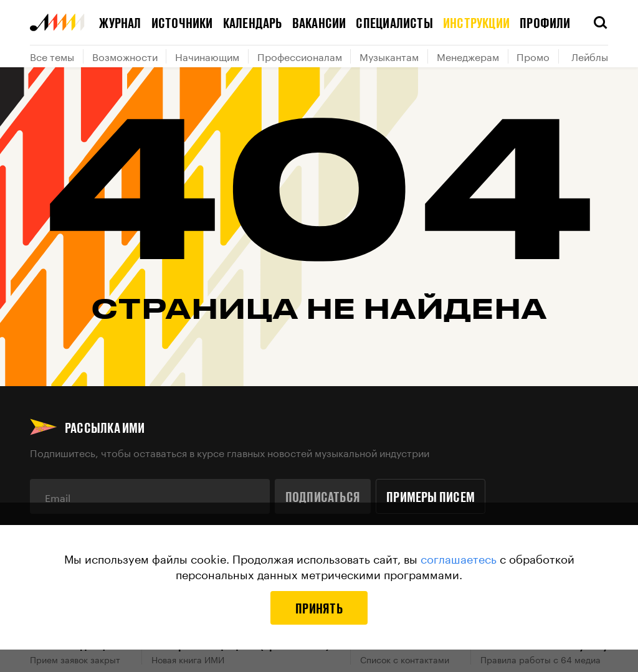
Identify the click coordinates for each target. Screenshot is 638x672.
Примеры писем (431, 496)
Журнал (120, 22)
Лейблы (590, 56)
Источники (182, 22)
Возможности (125, 56)
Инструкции (476, 22)
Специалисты (394, 22)
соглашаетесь (459, 557)
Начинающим (207, 56)
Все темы (52, 56)
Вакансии (319, 22)
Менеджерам (468, 56)
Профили (545, 22)
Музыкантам (389, 56)
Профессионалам (300, 56)
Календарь (253, 22)
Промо (533, 56)
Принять (319, 608)
